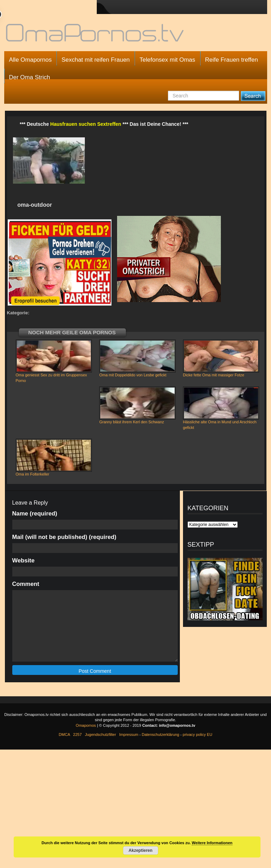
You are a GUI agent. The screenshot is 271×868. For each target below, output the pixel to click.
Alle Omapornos (31, 60)
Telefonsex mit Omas (167, 60)
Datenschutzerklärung (160, 734)
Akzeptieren (141, 850)
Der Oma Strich (30, 77)
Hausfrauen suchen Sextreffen (86, 124)
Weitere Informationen (212, 843)
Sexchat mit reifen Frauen (96, 60)
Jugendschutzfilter (100, 734)
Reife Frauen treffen (232, 60)
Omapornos (86, 725)
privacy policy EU (197, 734)
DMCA (65, 734)
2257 (77, 734)
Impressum (129, 734)
